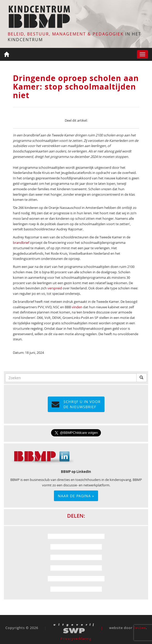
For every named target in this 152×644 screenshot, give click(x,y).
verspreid (55, 288)
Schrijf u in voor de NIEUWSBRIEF (76, 404)
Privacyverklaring (76, 639)
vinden (77, 307)
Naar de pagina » (76, 496)
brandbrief (21, 243)
